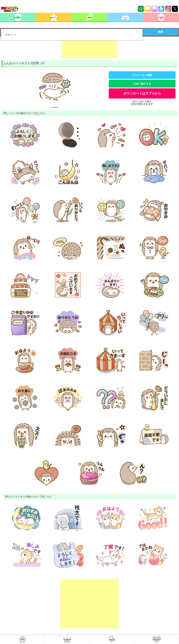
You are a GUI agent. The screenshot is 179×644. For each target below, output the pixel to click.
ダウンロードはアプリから (142, 93)
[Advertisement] (89, 49)
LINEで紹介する (142, 84)
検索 (160, 32)
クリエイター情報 (142, 75)
